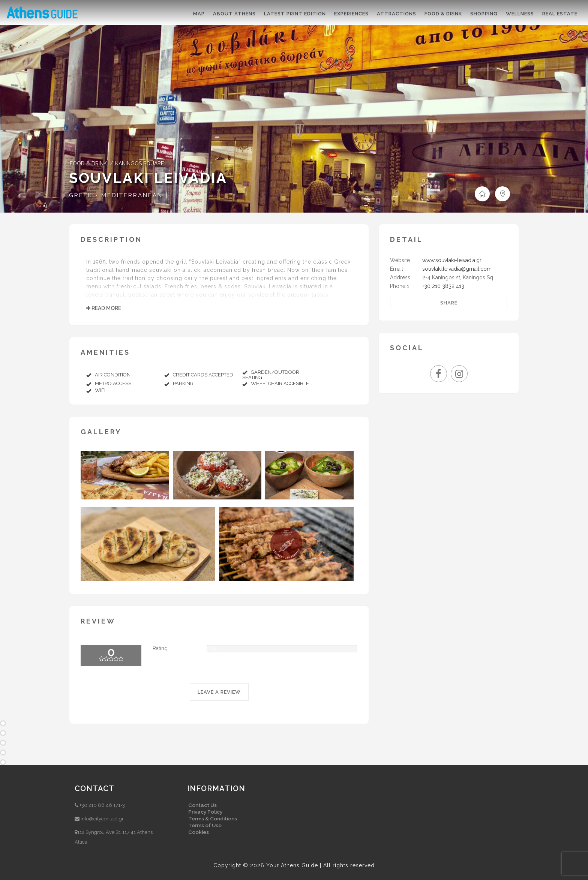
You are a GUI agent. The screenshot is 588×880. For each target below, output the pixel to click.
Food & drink (443, 14)
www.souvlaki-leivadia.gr (452, 260)
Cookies (199, 832)
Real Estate (560, 14)
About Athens (234, 14)
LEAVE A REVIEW (219, 692)
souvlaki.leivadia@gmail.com (457, 269)
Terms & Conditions (213, 819)
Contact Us (202, 805)
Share (449, 303)
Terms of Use (205, 825)
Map (199, 14)
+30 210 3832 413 (443, 286)
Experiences (351, 14)
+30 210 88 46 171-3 (102, 805)
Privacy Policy (205, 812)
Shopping (484, 14)
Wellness (520, 14)
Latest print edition (295, 14)
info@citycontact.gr (102, 819)
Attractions (397, 14)
